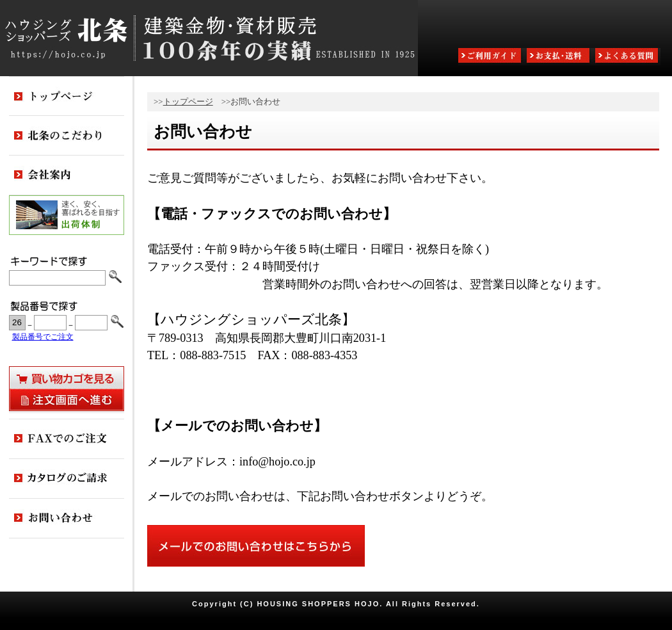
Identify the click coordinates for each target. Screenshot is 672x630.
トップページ (188, 101)
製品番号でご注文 (43, 337)
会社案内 (67, 175)
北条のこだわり (67, 136)
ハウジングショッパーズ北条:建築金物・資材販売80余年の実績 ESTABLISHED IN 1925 (209, 38)
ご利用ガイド (491, 57)
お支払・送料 (559, 57)
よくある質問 (628, 57)
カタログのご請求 (67, 479)
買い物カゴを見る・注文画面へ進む (67, 389)
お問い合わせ (67, 519)
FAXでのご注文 (67, 439)
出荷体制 (67, 215)
